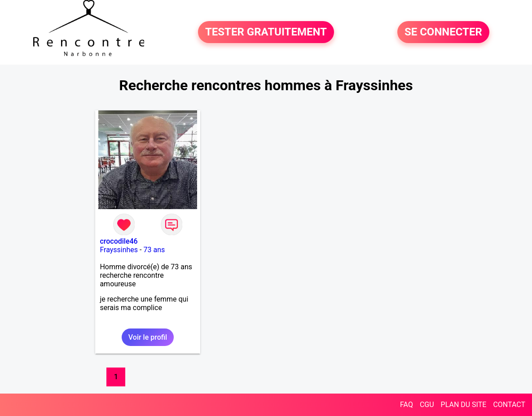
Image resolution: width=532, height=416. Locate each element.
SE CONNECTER (443, 32)
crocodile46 (119, 241)
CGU (427, 405)
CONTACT (509, 405)
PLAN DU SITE (464, 405)
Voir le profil (148, 337)
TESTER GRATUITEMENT (266, 32)
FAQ (407, 405)
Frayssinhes (119, 250)
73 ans (154, 250)
